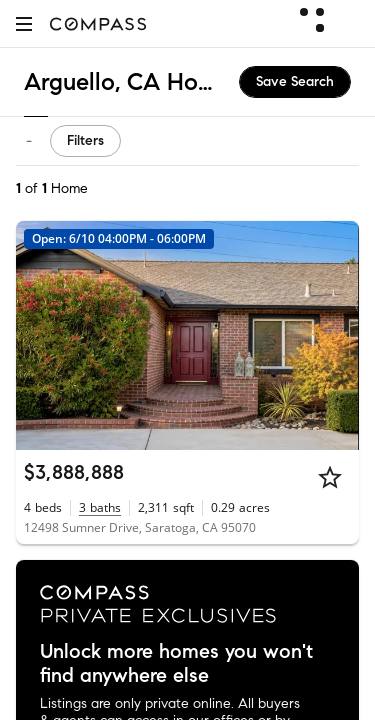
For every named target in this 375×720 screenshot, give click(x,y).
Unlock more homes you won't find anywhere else (176, 664)
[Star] (330, 477)
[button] (24, 23)
